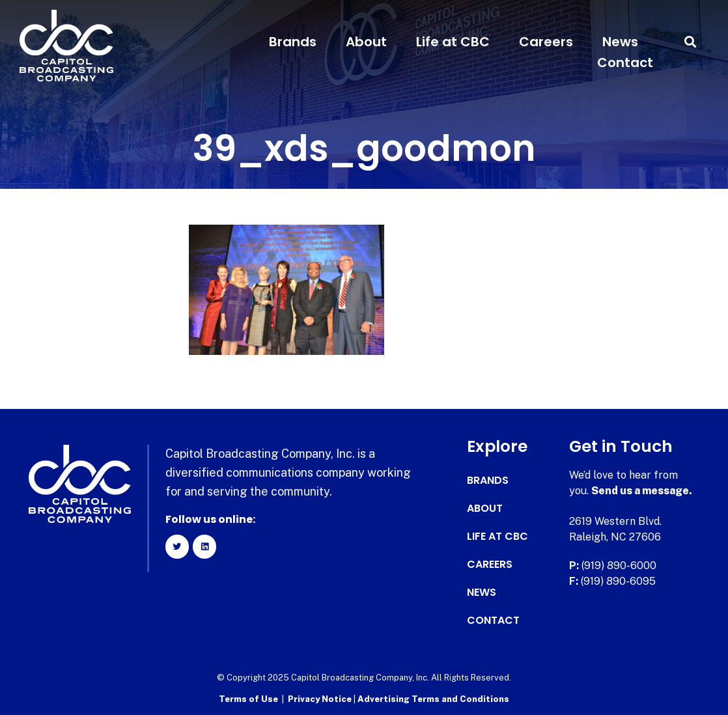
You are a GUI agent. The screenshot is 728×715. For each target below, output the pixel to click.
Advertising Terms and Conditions (433, 699)
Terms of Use (248, 699)
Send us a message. (642, 491)
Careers (546, 42)
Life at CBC (453, 42)
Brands (293, 42)
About (366, 42)
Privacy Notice (321, 699)
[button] (691, 42)
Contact (625, 63)
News (620, 42)
